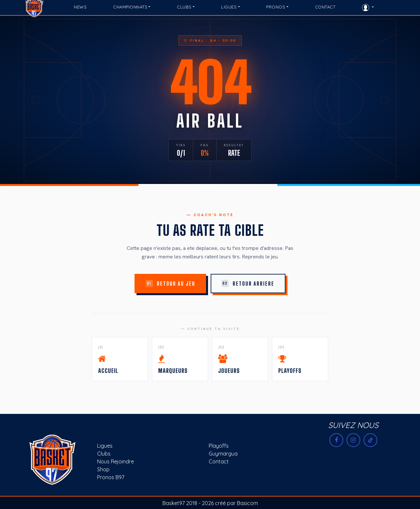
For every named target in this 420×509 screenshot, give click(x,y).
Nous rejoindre (115, 461)
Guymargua (223, 454)
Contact (219, 461)
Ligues (105, 446)
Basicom (247, 503)
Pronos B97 (111, 477)
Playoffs (219, 446)
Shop (103, 469)
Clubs (104, 454)
